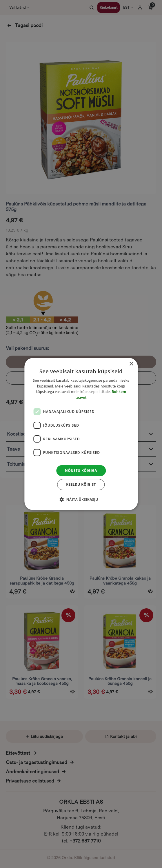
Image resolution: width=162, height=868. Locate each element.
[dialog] (81, 434)
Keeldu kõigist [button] (81, 484)
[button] (81, 499)
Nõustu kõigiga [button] (81, 471)
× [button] (131, 364)
